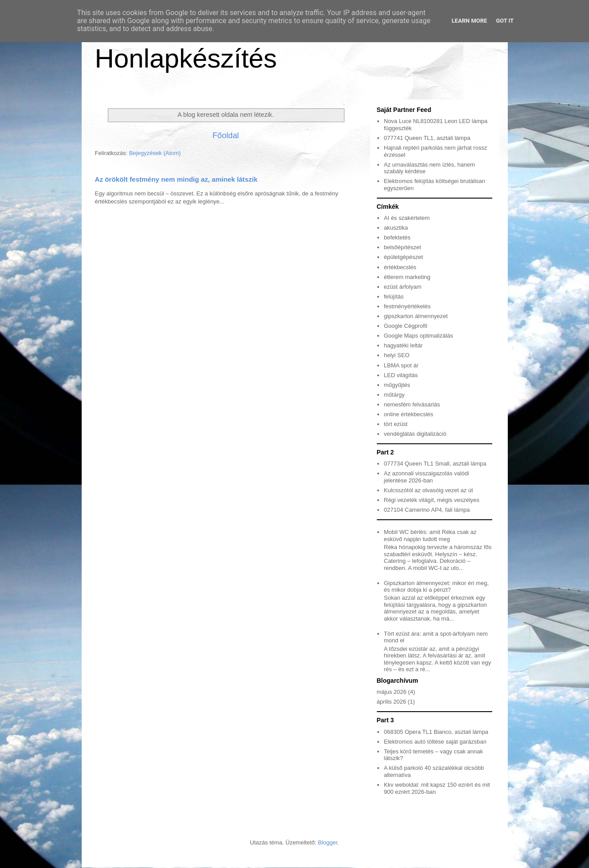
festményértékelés (407, 306)
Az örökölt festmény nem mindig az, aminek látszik (176, 179)
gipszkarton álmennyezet (416, 316)
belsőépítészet (403, 247)
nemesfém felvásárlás (412, 404)
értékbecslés (400, 267)
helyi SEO (397, 355)
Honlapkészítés (186, 58)
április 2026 (392, 702)
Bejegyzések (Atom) (155, 153)
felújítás (394, 297)
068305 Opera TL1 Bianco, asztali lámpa (436, 732)
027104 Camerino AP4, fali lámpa (427, 510)
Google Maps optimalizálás (419, 336)
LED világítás (401, 375)
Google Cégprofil (406, 326)
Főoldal (226, 135)
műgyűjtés (397, 385)
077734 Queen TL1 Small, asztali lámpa (435, 464)
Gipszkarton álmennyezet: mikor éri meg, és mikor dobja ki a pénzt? (436, 587)
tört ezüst (396, 424)
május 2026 (392, 692)
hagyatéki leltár (403, 345)
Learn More (470, 21)
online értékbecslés (409, 414)
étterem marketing (407, 277)
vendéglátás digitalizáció (415, 434)
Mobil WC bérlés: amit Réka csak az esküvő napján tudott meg (430, 536)
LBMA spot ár (401, 365)
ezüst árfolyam (403, 287)
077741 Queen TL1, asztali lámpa (427, 138)
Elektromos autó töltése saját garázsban (435, 742)
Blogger (328, 842)
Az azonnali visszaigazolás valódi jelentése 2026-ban (427, 477)
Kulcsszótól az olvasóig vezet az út (429, 490)
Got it (505, 21)
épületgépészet (403, 257)
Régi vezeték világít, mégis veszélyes (432, 500)
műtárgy (394, 395)
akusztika (396, 228)
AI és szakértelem (407, 218)
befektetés (397, 237)
